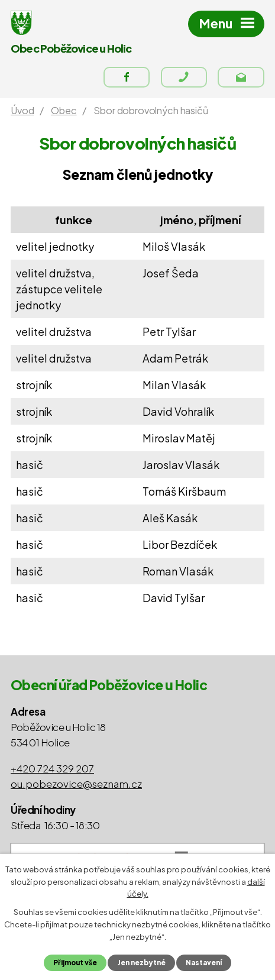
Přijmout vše (75, 963)
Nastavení (204, 963)
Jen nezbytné (142, 963)
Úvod (22, 110)
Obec (64, 110)
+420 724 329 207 (52, 768)
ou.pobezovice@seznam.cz (76, 784)
